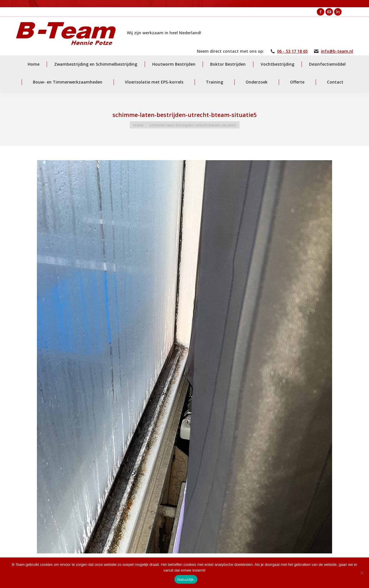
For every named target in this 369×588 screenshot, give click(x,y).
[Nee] (362, 573)
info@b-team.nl (337, 51)
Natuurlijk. (186, 580)
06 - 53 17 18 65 (292, 51)
